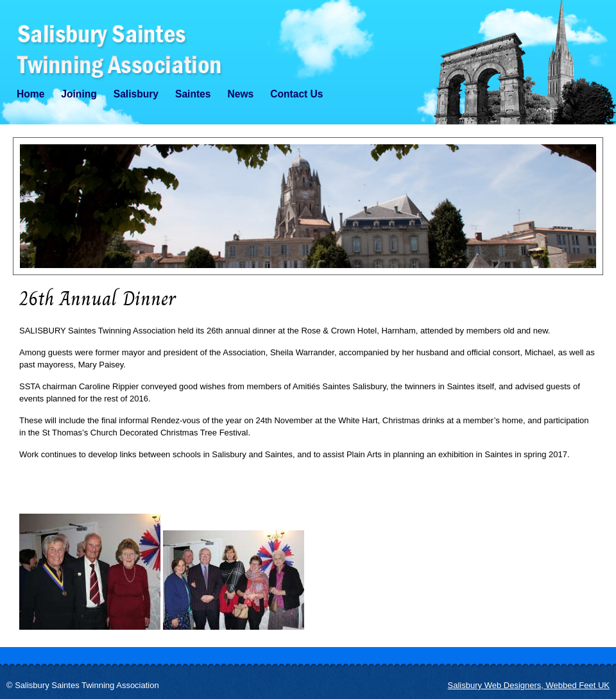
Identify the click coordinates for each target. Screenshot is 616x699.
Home (30, 94)
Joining (79, 94)
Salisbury (136, 94)
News (240, 94)
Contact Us (296, 94)
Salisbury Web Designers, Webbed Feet (529, 685)
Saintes (193, 94)
